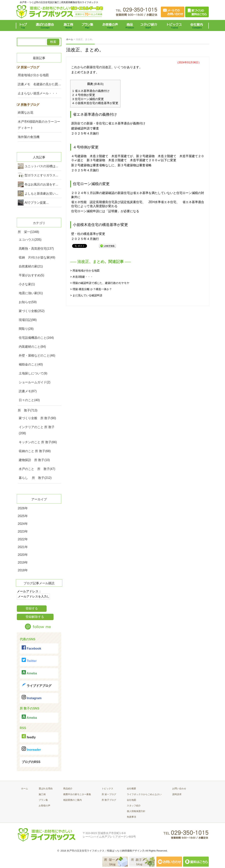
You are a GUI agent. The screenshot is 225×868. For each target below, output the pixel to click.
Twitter (29, 660)
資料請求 (177, 794)
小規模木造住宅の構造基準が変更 (95, 103)
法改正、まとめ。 (85, 50)
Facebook (31, 648)
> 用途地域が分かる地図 (85, 271)
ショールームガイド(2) (35, 382)
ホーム (25, 789)
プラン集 (88, 25)
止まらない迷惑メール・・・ (38, 93)
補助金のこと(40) (31, 364)
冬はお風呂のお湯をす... (41, 184)
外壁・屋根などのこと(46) (37, 356)
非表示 (99, 84)
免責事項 (131, 817)
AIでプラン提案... (37, 203)
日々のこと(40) (29, 400)
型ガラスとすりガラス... (41, 175)
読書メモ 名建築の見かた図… (39, 84)
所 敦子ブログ (109, 800)
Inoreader (31, 749)
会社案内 (198, 25)
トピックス (173, 25)
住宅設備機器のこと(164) (36, 338)
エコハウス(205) (30, 240)
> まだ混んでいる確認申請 (86, 295)
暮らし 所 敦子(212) (35, 478)
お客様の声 (110, 25)
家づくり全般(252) (32, 311)
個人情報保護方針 (136, 811)
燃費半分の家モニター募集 (77, 794)
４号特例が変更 (84, 95)
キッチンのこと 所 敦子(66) (38, 442)
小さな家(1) (27, 284)
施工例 (69, 25)
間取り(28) (26, 329)
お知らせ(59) (28, 302)
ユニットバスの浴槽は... (41, 166)
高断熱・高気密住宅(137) (36, 249)
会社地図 (131, 800)
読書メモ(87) (28, 391)
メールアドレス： (29, 591)
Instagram (32, 697)
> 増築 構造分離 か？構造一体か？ (91, 289)
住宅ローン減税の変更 (88, 99)
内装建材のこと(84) (32, 347)
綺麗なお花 (26, 112)
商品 (130, 25)
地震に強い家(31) (31, 293)
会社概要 (131, 789)
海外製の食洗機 (29, 137)
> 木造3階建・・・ (82, 277)
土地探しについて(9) (33, 373)
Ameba (29, 673)
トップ (24, 25)
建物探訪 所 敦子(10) (34, 460)
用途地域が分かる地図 (33, 75)
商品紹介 (68, 789)
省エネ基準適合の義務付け (91, 91)
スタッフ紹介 (150, 25)
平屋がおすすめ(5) (32, 275)
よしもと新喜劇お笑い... (41, 194)
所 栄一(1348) (28, 232)
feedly (29, 737)
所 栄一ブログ (109, 794)
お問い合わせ (179, 789)
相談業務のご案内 (72, 800)
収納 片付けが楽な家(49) (37, 257)
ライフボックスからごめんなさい (144, 794)
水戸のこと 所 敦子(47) (37, 469)
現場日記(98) (28, 320)
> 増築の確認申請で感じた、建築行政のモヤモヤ (100, 283)
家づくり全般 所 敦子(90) (37, 418)
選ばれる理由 (46, 25)
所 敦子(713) (28, 410)
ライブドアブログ (37, 685)
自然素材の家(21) (31, 266)
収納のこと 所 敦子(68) (35, 451)
